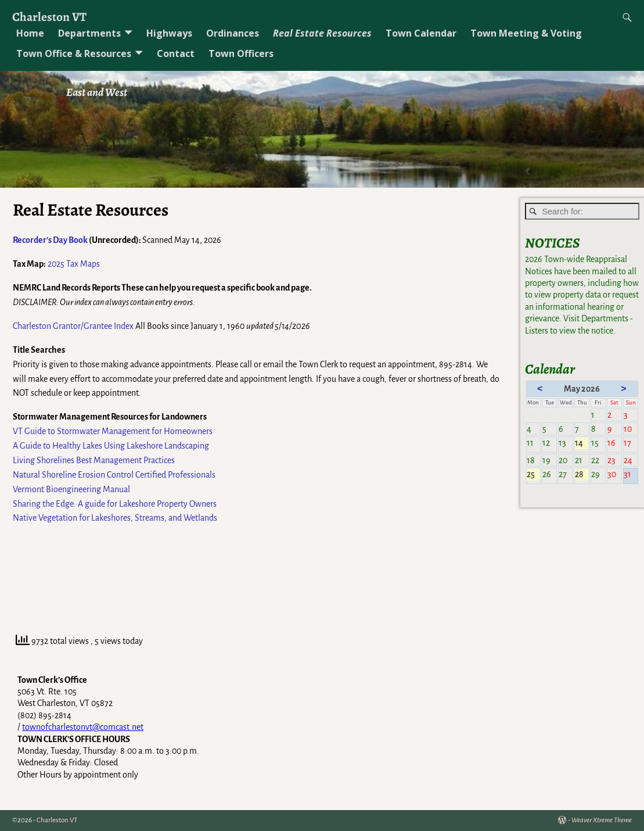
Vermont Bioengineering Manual (71, 489)
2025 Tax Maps (74, 264)
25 (534, 475)
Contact (176, 53)
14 (582, 443)
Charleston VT (49, 17)
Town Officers (241, 53)
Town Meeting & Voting (526, 33)
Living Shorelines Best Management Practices (94, 460)
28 (582, 475)
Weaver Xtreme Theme (602, 820)
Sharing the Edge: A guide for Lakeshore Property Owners (115, 504)
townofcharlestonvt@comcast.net (83, 727)
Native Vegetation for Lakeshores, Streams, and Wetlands (115, 518)
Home (30, 33)
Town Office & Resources (74, 53)
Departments (89, 33)
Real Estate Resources (322, 33)
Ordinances (233, 33)
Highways (169, 33)
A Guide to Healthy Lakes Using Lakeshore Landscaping (111, 446)
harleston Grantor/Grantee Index (75, 326)
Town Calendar (421, 33)
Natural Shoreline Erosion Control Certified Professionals (114, 475)
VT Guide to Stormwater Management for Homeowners (113, 431)
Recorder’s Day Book (50, 240)
